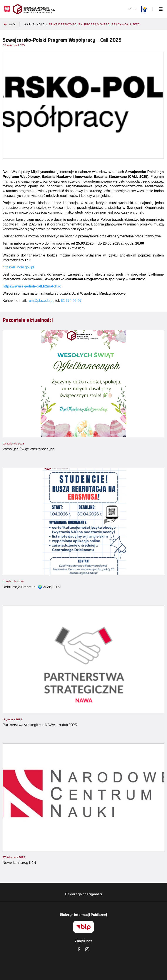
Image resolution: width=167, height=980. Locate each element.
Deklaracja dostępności (84, 894)
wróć (10, 24)
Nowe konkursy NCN (19, 863)
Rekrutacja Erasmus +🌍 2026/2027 (32, 587)
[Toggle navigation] (159, 9)
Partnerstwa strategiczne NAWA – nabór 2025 (40, 725)
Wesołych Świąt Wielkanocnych (28, 449)
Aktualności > (36, 24)
